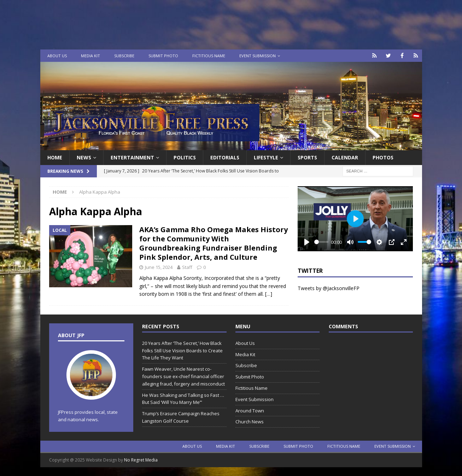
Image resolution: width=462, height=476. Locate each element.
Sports (307, 157)
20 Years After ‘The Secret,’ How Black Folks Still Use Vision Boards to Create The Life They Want (182, 351)
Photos (383, 157)
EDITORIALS (225, 157)
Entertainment (132, 157)
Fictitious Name (209, 56)
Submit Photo (163, 56)
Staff (187, 267)
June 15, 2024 (159, 267)
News (84, 157)
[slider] (321, 242)
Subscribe (124, 56)
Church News (250, 422)
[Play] (307, 242)
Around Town (250, 411)
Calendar (345, 157)
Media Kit (90, 56)
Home (55, 157)
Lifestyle (266, 157)
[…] (269, 294)
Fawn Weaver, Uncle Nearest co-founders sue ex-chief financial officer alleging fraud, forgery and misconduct (183, 376)
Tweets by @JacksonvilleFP (329, 288)
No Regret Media (141, 460)
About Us (57, 56)
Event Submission (258, 56)
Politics (185, 157)
